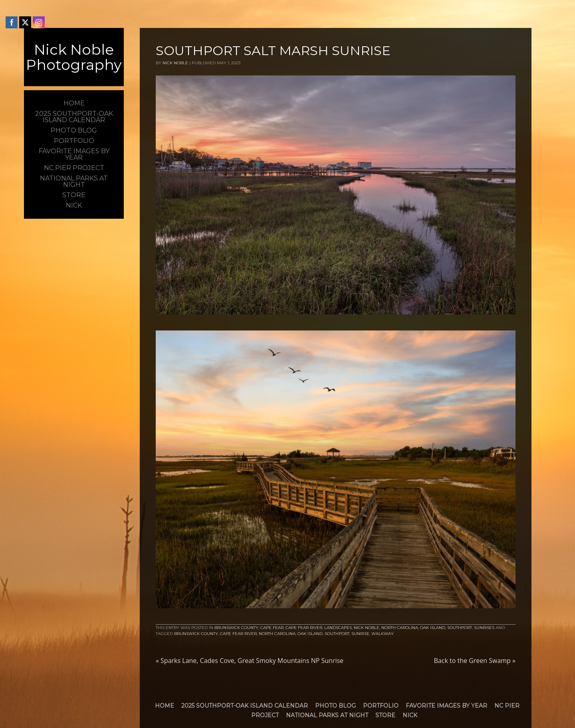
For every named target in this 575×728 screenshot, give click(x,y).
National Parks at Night (327, 715)
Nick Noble (175, 63)
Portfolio (381, 706)
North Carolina (400, 628)
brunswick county (196, 634)
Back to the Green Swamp (475, 661)
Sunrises (484, 628)
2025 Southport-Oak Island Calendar (245, 706)
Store (385, 715)
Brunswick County (236, 628)
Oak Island (433, 628)
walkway (383, 634)
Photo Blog (335, 706)
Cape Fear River (304, 628)
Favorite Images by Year (446, 706)
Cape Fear (272, 628)
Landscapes (338, 628)
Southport (460, 628)
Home (165, 706)
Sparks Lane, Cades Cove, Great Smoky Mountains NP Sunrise (250, 661)
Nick (410, 715)
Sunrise (360, 634)
